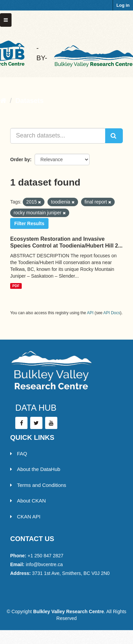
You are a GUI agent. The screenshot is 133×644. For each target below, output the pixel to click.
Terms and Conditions (38, 485)
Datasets (29, 101)
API (90, 313)
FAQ (19, 454)
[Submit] (114, 136)
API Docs (112, 313)
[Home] (3, 101)
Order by (20, 159)
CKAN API (25, 517)
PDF (16, 286)
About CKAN (28, 501)
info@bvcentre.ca (44, 564)
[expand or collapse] (6, 20)
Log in (123, 5)
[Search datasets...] (58, 136)
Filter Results (29, 223)
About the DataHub (35, 469)
